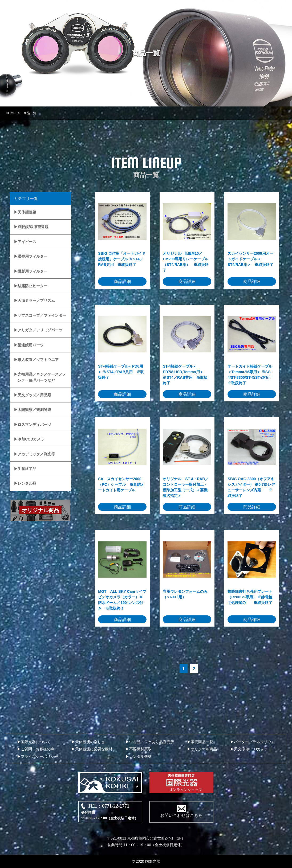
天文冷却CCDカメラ (251, 749)
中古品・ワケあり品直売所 (152, 742)
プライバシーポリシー (39, 756)
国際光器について (36, 742)
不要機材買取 (140, 749)
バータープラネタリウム (254, 742)
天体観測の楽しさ (90, 742)
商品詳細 (122, 281)
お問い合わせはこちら (181, 815)
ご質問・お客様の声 (38, 749)
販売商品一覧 (202, 742)
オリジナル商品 (204, 749)
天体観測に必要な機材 (94, 749)
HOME (11, 113)
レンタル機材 (140, 756)
